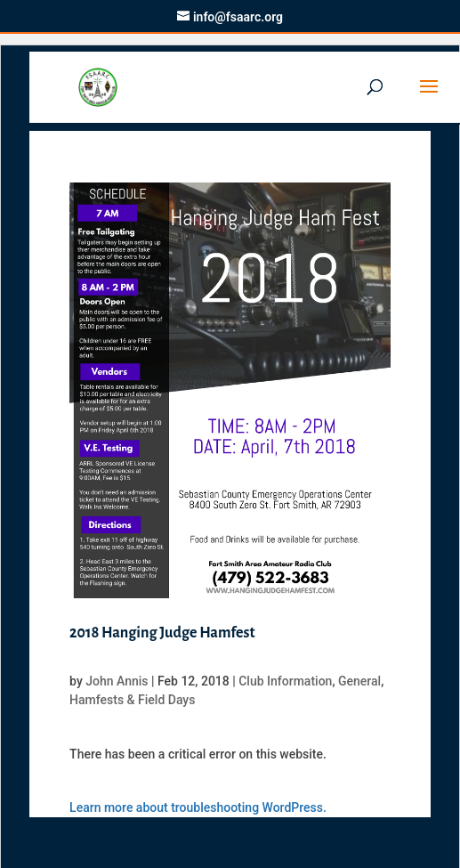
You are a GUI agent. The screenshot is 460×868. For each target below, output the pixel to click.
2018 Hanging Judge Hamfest (162, 633)
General (359, 681)
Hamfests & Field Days (132, 700)
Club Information (285, 681)
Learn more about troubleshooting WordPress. (198, 807)
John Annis (117, 681)
